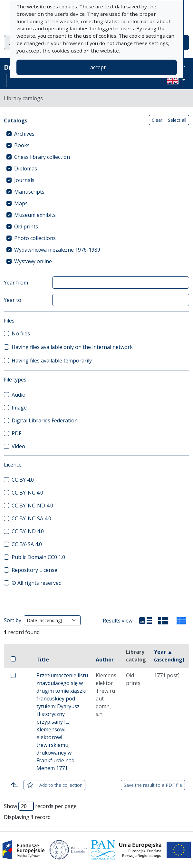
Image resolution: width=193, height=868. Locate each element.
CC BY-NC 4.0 (27, 493)
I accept (96, 67)
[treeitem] (96, 134)
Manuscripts (29, 192)
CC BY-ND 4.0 (28, 531)
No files (21, 333)
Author (105, 660)
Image (19, 408)
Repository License (34, 570)
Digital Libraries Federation (45, 420)
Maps (21, 203)
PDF (16, 433)
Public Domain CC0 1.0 (38, 557)
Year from (16, 283)
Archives (24, 134)
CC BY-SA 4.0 (27, 544)
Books (22, 145)
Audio (19, 395)
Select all (177, 120)
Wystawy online (33, 261)
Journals (24, 180)
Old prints (26, 227)
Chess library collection (42, 157)
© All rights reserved (37, 583)
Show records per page (40, 806)
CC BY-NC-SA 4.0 (31, 518)
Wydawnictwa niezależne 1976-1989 (57, 250)
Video (18, 446)
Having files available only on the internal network (72, 347)
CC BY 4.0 (23, 480)
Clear (157, 120)
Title (43, 660)
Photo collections (35, 238)
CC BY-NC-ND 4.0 (32, 506)
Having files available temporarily (52, 361)
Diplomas (26, 169)
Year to (13, 300)
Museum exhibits (35, 215)
